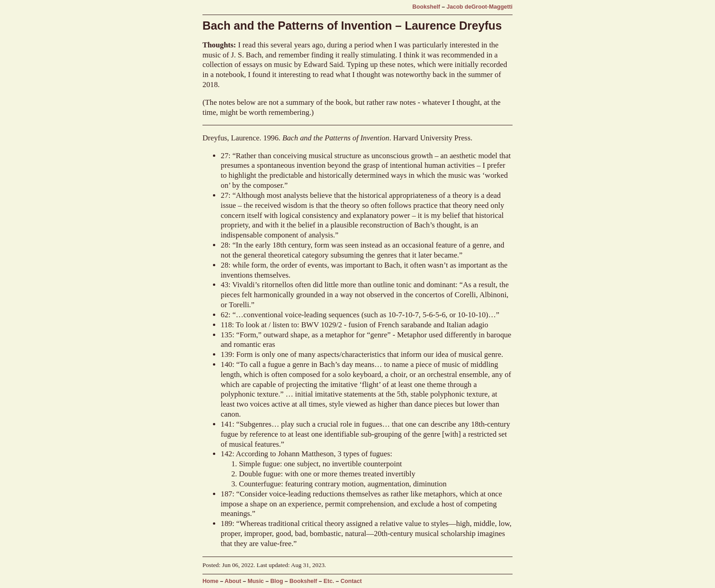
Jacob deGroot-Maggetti (479, 7)
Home (210, 581)
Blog (277, 581)
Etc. (329, 581)
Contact (351, 581)
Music (256, 581)
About (233, 581)
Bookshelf (426, 7)
